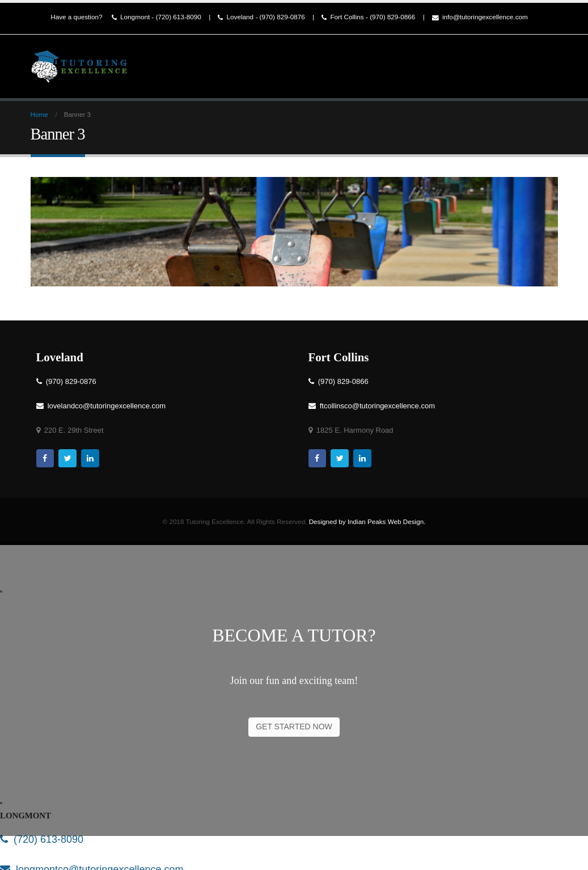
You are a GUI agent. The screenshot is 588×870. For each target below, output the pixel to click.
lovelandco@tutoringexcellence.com (101, 406)
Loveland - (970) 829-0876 (261, 17)
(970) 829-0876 (66, 381)
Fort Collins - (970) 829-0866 (368, 17)
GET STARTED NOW (294, 727)
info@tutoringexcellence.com (480, 17)
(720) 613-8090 (42, 839)
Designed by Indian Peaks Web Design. (367, 521)
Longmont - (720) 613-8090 (156, 17)
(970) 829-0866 (339, 381)
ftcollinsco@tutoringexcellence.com (372, 406)
